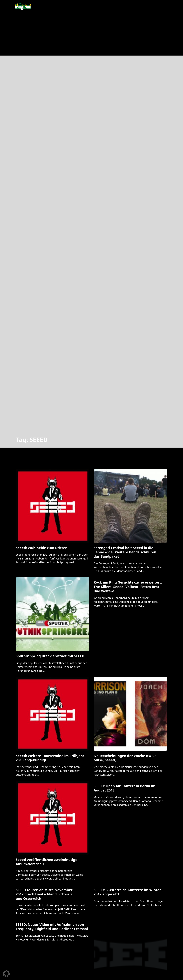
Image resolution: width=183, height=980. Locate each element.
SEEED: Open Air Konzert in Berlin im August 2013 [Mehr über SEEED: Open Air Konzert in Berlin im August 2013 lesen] (125, 788)
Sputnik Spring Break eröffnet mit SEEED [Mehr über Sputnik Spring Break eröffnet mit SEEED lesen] (50, 656)
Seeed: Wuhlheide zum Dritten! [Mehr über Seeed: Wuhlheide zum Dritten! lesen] (42, 548)
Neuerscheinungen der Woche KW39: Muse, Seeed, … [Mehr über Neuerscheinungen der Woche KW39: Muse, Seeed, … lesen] (125, 758)
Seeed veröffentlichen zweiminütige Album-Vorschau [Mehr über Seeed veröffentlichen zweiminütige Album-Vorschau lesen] (47, 862)
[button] (6, 974)
